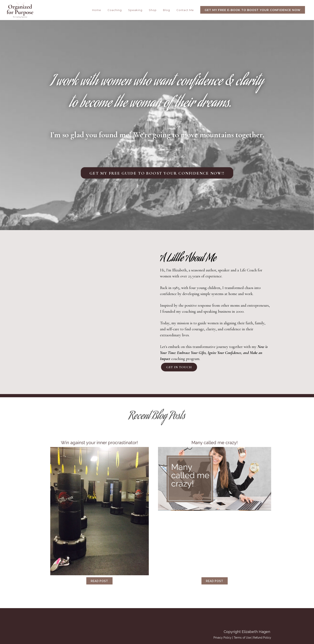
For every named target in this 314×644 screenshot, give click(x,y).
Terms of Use (242, 638)
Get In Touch (179, 367)
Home (97, 10)
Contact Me (185, 10)
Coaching (115, 10)
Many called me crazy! (215, 443)
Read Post (99, 581)
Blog (167, 10)
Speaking (135, 10)
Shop (153, 10)
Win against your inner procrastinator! (99, 443)
